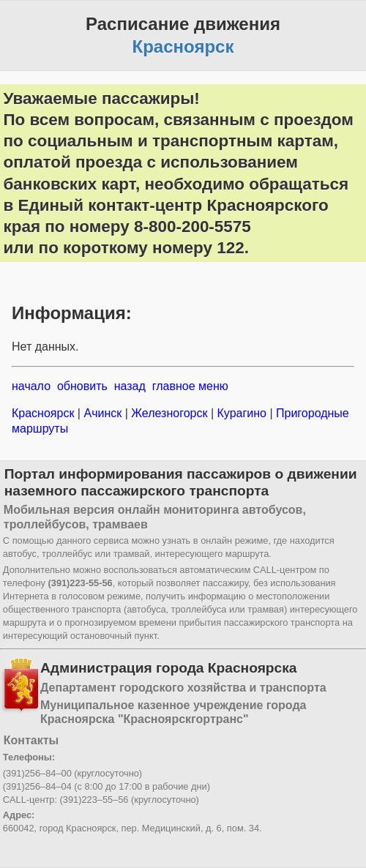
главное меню (190, 386)
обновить (82, 386)
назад (130, 386)
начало (31, 386)
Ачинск (103, 413)
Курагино (242, 413)
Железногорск (169, 413)
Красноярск (45, 413)
